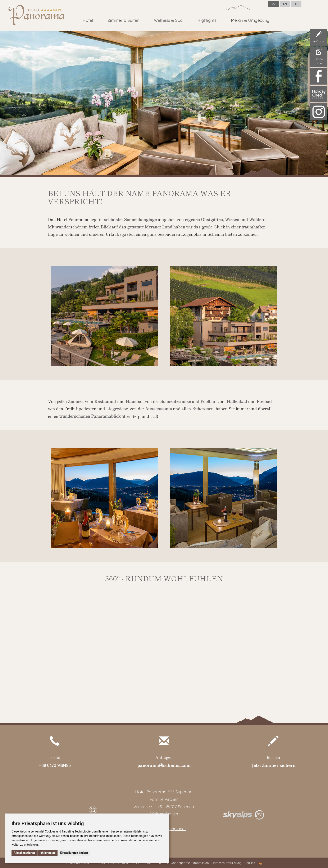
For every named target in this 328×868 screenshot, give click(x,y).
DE (274, 4)
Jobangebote (181, 863)
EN (285, 4)
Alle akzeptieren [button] (24, 853)
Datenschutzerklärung (227, 863)
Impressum (201, 863)
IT (296, 4)
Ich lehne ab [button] (47, 853)
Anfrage (319, 36)
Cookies (250, 863)
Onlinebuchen (319, 56)
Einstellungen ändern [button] (74, 853)
